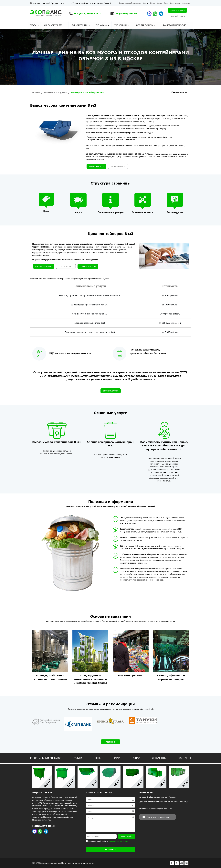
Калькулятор (66, 266)
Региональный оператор (130, 3)
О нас (166, 3)
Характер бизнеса (144, 25)
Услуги (146, 3)
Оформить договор (44, 266)
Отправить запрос (111, 391)
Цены (153, 3)
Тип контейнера (79, 25)
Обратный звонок (177, 16)
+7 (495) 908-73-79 (88, 13)
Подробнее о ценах (88, 266)
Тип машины (121, 25)
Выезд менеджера (177, 10)
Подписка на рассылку (158, 817)
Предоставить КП (96, 166)
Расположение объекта (175, 25)
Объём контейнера (53, 25)
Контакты (186, 3)
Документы (175, 3)
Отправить (111, 850)
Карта (159, 3)
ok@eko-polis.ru (126, 13)
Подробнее (111, 742)
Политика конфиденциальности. (78, 863)
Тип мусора (101, 25)
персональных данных (119, 841)
